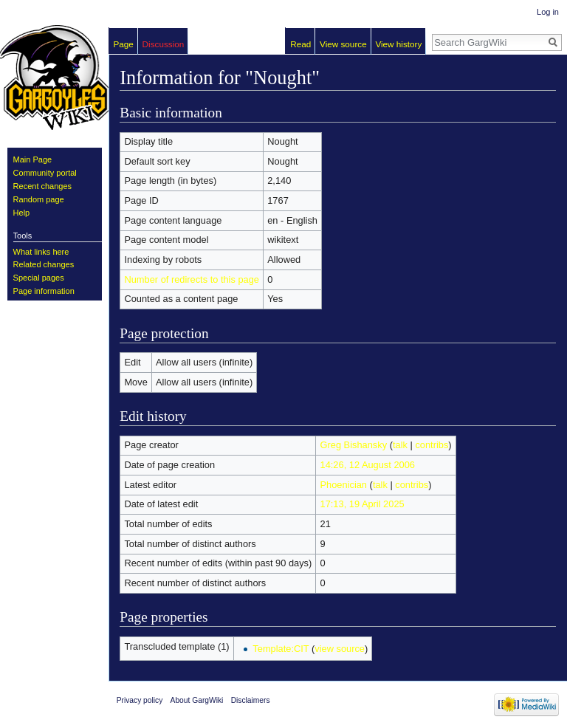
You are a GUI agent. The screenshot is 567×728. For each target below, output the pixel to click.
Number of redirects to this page (192, 279)
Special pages (39, 278)
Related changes (44, 264)
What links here (41, 252)
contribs (432, 445)
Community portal (45, 173)
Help (22, 213)
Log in (548, 12)
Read (300, 44)
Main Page (33, 159)
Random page (39, 199)
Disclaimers (251, 700)
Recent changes (43, 186)
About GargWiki (197, 700)
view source (340, 649)
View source (343, 44)
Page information (44, 291)
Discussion (164, 44)
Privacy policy (140, 700)
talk (400, 445)
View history (398, 44)
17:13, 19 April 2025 (362, 504)
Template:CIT (281, 649)
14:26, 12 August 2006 (368, 465)
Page (124, 44)
